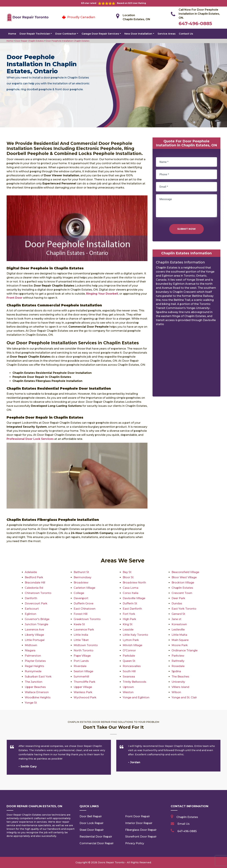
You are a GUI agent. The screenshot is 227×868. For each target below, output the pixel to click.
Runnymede (33, 671)
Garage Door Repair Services (100, 34)
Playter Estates (35, 661)
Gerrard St (178, 614)
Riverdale (80, 666)
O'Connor (129, 650)
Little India (81, 635)
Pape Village (82, 656)
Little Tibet (81, 640)
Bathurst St (81, 572)
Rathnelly (178, 661)
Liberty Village (34, 635)
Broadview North (134, 583)
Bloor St (128, 577)
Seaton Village (83, 671)
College (79, 593)
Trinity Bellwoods (134, 682)
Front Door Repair (138, 816)
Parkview (178, 656)
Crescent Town (182, 593)
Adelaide (31, 572)
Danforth (31, 598)
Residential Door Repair (96, 837)
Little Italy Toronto (135, 635)
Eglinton (31, 614)
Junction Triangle (36, 624)
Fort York (129, 614)
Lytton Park (131, 640)
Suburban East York (38, 677)
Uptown (128, 687)
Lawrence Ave (34, 630)
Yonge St (31, 703)
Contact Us (186, 34)
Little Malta (179, 635)
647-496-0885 (195, 23)
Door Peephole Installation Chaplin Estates (67, 41)
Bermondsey (82, 577)
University (178, 682)
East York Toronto (184, 609)
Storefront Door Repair (141, 837)
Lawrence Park (84, 630)
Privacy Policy (135, 843)
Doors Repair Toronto (111, 862)
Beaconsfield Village (185, 572)
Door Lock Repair (92, 823)
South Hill (129, 671)
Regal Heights (34, 666)
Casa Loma (131, 588)
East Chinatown (85, 609)
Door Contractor (66, 34)
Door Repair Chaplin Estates (29, 41)
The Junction (34, 682)
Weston (128, 692)
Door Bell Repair (91, 816)
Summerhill (81, 677)
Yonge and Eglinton (136, 697)
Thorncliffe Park (85, 682)
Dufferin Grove (84, 603)
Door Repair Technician (35, 34)
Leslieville (178, 630)
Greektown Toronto (87, 619)
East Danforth (132, 609)
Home (12, 34)
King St (128, 624)
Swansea (129, 677)
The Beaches (180, 677)
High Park (129, 619)
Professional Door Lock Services (30, 439)
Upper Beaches (35, 687)
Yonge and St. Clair (184, 697)
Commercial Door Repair (97, 843)
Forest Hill (81, 614)
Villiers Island (180, 687)
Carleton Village (84, 588)
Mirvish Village (132, 645)
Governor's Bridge (37, 619)
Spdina (176, 671)
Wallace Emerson (37, 692)
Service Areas (167, 34)
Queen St (129, 661)
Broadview (81, 583)
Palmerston (33, 656)
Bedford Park (34, 577)
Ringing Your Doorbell (102, 294)
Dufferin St (130, 603)
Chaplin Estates (182, 588)
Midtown (31, 645)
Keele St (79, 624)
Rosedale (178, 666)
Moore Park (180, 645)
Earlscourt (32, 609)
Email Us (184, 824)
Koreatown (179, 624)
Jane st (176, 619)
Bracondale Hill (35, 583)
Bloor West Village (184, 577)
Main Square (180, 640)
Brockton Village (183, 583)
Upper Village (83, 687)
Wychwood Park (85, 697)
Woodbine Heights (38, 697)
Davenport (81, 598)
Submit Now (186, 229)
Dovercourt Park (36, 603)
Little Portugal (35, 640)
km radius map (186, 362)
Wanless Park (83, 692)
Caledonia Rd (34, 588)
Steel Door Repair (92, 830)
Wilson (176, 692)
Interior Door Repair (139, 823)
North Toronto (84, 650)
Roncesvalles (132, 666)
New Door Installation (138, 34)
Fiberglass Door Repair (141, 830)
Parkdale (129, 656)
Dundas (177, 603)
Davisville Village (134, 598)
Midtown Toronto (86, 645)
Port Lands (81, 661)
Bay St (127, 572)
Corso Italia (131, 593)
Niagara (30, 650)
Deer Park (178, 598)
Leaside (128, 630)
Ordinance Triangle (185, 650)
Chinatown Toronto (38, 593)
